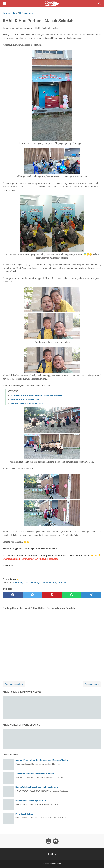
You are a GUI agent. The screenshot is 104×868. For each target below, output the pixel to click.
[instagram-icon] (48, 841)
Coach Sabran (56, 864)
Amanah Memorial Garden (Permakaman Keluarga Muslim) (42, 760)
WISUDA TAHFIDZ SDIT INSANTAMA (27, 404)
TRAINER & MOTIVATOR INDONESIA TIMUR (35, 774)
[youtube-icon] (56, 841)
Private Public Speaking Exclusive (31, 800)
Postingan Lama (92, 684)
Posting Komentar (50, 28)
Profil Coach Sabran (24, 814)
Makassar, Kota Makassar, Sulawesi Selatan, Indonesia (40, 583)
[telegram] (91, 595)
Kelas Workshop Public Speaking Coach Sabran (37, 787)
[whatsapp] (72, 595)
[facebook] (13, 595)
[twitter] (32, 595)
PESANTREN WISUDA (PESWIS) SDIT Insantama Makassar (37, 395)
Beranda (52, 854)
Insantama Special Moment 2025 (25, 399)
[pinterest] (52, 595)
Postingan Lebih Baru (14, 684)
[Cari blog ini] (99, 4)
